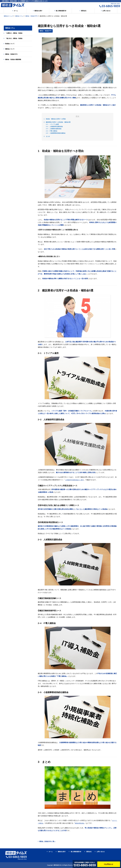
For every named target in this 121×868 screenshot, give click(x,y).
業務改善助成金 (80, 823)
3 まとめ (47, 136)
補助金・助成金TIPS (31, 16)
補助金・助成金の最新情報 (13, 59)
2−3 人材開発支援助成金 (54, 129)
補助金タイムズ (8, 16)
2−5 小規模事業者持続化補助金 (56, 133)
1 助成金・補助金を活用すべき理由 (55, 119)
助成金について (10, 44)
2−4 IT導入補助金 (52, 131)
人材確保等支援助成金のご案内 (74, 480)
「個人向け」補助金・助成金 (14, 38)
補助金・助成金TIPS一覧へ (47, 841)
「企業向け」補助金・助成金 (14, 33)
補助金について (10, 49)
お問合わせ (109, 864)
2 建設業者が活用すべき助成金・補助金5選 (57, 122)
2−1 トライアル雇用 (52, 124)
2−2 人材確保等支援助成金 (54, 126)
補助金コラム (19, 16)
